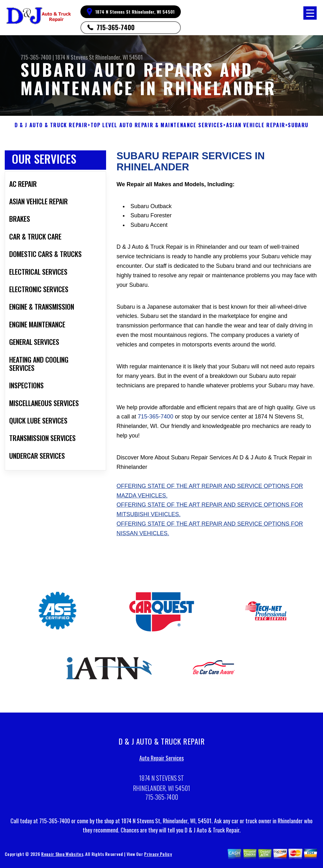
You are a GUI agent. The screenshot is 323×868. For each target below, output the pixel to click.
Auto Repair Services (161, 760)
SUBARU (298, 125)
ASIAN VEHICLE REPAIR (256, 125)
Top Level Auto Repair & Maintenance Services (157, 125)
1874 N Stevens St (75, 57)
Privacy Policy (158, 856)
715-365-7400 (116, 27)
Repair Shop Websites (62, 856)
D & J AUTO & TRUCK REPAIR (51, 125)
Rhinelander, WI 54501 (119, 57)
